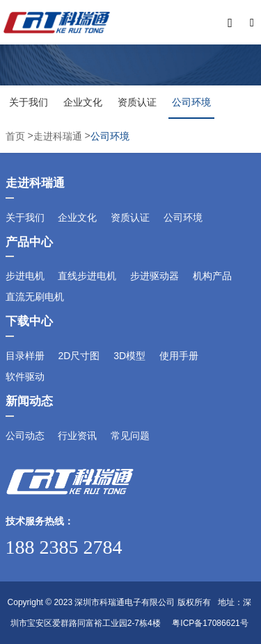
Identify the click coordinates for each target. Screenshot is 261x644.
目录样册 (25, 356)
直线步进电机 (87, 276)
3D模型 (129, 356)
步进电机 (25, 276)
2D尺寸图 (79, 356)
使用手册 (179, 356)
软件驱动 (25, 377)
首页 (17, 136)
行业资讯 (77, 436)
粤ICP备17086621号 (210, 623)
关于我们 (29, 102)
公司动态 (25, 436)
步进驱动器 (155, 276)
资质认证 (137, 102)
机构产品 (212, 276)
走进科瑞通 (58, 136)
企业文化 (83, 102)
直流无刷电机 (35, 297)
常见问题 (130, 436)
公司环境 (191, 102)
